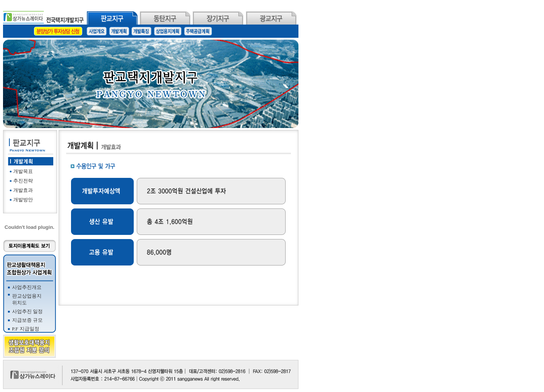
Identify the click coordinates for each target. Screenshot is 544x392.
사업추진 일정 (27, 311)
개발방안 (23, 200)
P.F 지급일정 (26, 329)
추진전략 (23, 181)
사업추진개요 (27, 287)
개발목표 (23, 171)
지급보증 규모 (27, 320)
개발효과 (23, 190)
